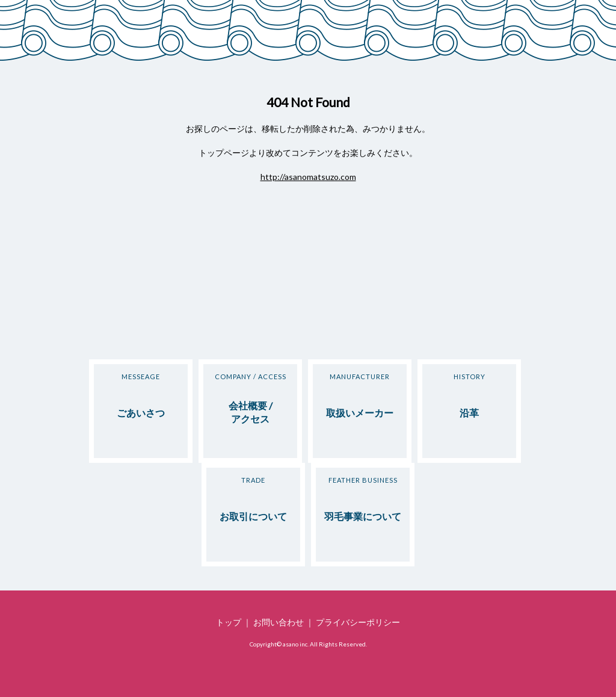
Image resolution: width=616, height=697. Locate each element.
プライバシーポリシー (358, 622)
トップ (229, 622)
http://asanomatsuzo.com (308, 177)
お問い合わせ (279, 622)
